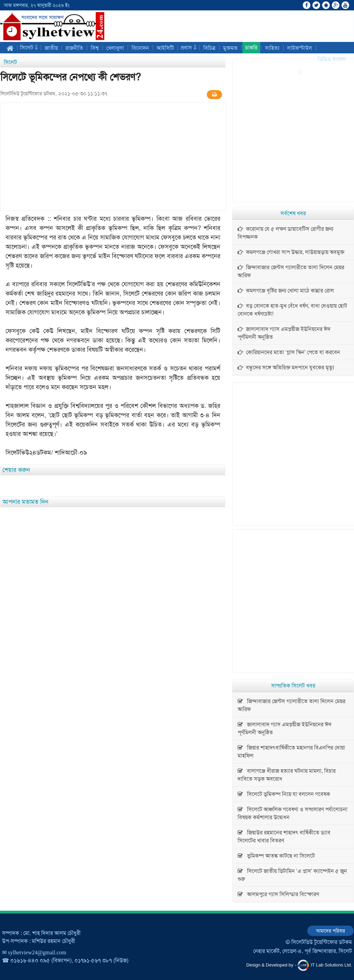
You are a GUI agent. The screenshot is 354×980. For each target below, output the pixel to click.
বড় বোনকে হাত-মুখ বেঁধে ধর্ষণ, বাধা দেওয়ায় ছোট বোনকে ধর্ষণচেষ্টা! (292, 310)
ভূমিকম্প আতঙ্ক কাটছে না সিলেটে (276, 856)
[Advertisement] (326, 173)
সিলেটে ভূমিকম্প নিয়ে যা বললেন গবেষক (284, 794)
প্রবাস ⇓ (189, 48)
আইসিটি (165, 48)
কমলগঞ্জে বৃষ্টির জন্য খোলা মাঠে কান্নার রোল (286, 291)
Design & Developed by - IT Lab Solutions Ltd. (299, 965)
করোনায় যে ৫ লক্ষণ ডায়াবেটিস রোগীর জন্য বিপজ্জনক (285, 233)
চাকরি (251, 48)
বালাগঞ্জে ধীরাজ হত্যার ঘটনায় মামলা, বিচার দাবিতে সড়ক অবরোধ (287, 775)
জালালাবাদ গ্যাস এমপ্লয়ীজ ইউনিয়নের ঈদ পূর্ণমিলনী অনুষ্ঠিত (284, 333)
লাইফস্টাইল (300, 48)
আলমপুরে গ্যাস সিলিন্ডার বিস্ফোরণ (278, 894)
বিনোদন (140, 48)
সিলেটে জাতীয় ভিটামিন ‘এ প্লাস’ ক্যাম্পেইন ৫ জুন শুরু (292, 875)
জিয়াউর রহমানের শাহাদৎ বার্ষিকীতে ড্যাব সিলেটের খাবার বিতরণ (284, 837)
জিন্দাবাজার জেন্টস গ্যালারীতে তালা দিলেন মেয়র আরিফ (291, 271)
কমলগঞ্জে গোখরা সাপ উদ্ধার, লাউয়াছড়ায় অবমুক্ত (291, 252)
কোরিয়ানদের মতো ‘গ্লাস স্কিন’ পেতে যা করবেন (289, 352)
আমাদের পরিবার (330, 931)
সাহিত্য (272, 48)
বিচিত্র (209, 48)
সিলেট (10, 62)
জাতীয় (51, 48)
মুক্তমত (230, 48)
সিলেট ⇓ (29, 48)
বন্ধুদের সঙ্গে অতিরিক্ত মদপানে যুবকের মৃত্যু (286, 367)
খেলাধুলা (115, 48)
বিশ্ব (95, 48)
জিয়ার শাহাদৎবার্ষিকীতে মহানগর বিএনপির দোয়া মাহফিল (291, 752)
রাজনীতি (74, 48)
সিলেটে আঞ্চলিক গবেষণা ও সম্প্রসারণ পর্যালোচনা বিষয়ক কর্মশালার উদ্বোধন (293, 813)
